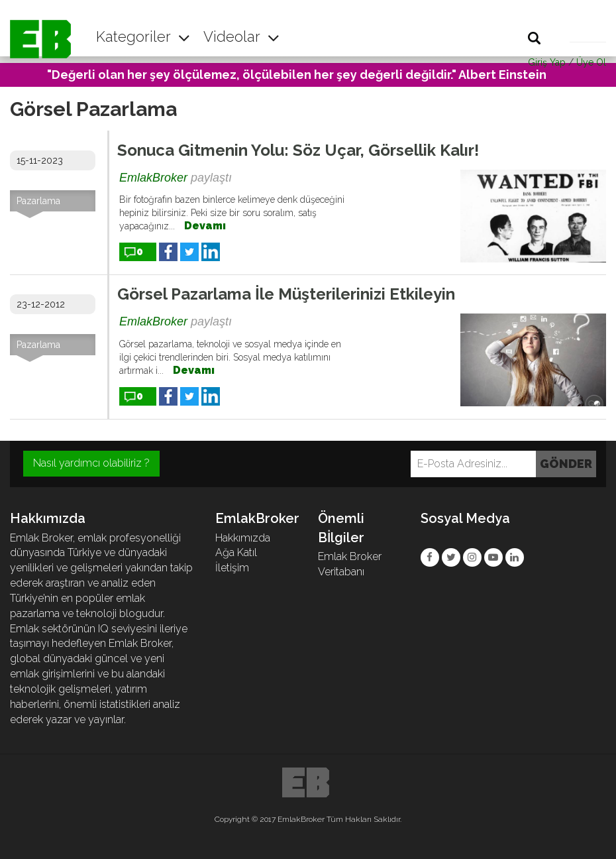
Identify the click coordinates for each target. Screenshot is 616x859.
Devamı (205, 226)
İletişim (232, 568)
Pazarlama (38, 201)
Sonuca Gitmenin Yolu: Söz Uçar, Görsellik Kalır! (298, 150)
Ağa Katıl (236, 552)
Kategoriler (143, 36)
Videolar (241, 36)
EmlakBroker (153, 178)
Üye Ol (591, 62)
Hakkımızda (243, 538)
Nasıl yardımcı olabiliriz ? (91, 463)
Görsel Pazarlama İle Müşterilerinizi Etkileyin (286, 294)
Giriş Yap (547, 62)
